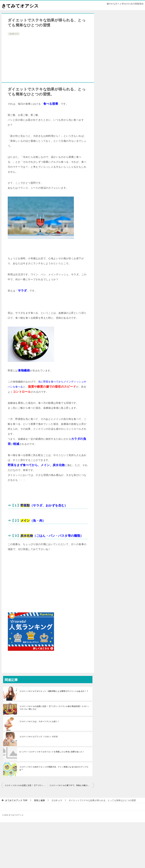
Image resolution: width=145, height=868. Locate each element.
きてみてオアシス (21, 5)
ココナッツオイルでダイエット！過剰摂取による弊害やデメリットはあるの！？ (54, 691)
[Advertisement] (48, 59)
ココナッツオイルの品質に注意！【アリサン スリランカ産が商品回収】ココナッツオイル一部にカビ (54, 708)
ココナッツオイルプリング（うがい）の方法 (38, 737)
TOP (16, 800)
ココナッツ (14, 34)
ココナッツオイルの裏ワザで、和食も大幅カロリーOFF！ (72, 785)
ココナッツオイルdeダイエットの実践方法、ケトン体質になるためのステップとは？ (54, 768)
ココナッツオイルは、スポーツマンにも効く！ (39, 721)
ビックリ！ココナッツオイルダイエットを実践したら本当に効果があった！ (52, 752)
